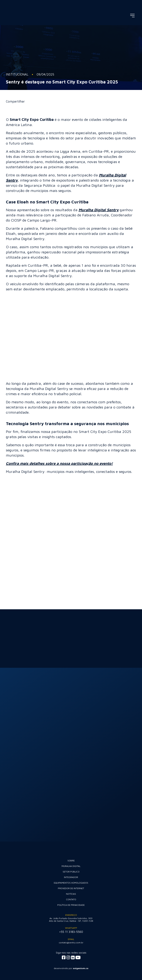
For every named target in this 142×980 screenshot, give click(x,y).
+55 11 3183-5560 (71, 932)
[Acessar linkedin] (73, 957)
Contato (71, 899)
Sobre (71, 861)
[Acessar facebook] (64, 957)
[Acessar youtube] (78, 957)
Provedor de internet (71, 888)
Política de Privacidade (71, 905)
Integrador (71, 877)
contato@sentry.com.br (71, 943)
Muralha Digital (71, 866)
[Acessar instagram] (68, 957)
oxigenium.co (81, 968)
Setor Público (71, 872)
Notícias (71, 894)
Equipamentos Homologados (71, 883)
